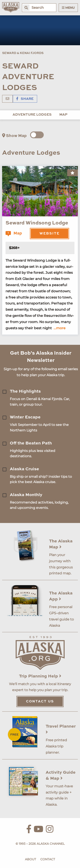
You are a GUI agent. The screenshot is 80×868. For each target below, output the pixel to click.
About (31, 859)
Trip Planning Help (40, 676)
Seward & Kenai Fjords (23, 53)
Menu (68, 8)
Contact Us (40, 702)
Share (25, 99)
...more (60, 328)
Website (49, 234)
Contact (48, 859)
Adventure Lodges (32, 115)
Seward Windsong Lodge (37, 223)
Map (63, 115)
